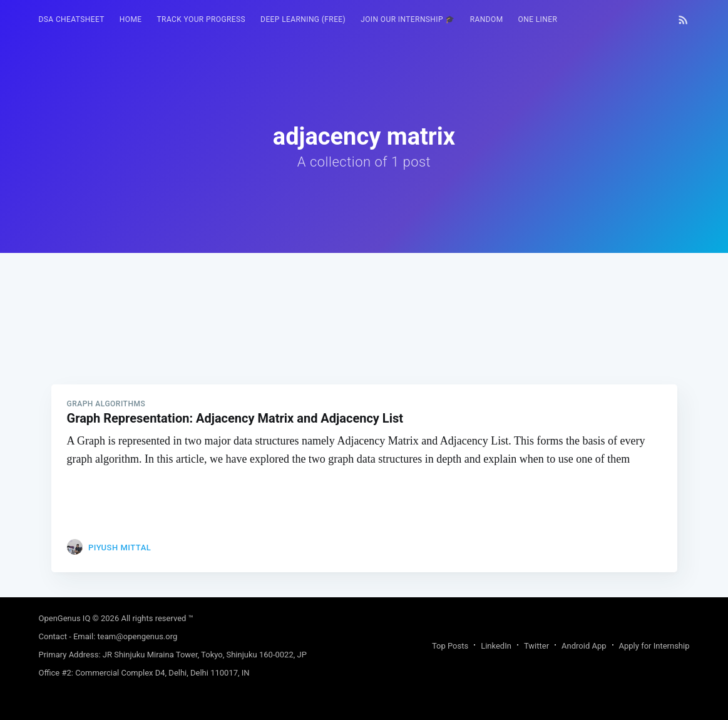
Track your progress (202, 19)
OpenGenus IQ (65, 618)
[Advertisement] (364, 341)
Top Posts (450, 646)
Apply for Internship (654, 646)
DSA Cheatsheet (72, 19)
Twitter (536, 646)
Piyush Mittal (120, 548)
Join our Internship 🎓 (408, 19)
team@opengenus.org (138, 636)
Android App (584, 646)
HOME (131, 19)
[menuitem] (72, 20)
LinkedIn (496, 646)
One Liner (538, 19)
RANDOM (487, 19)
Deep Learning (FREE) (303, 19)
